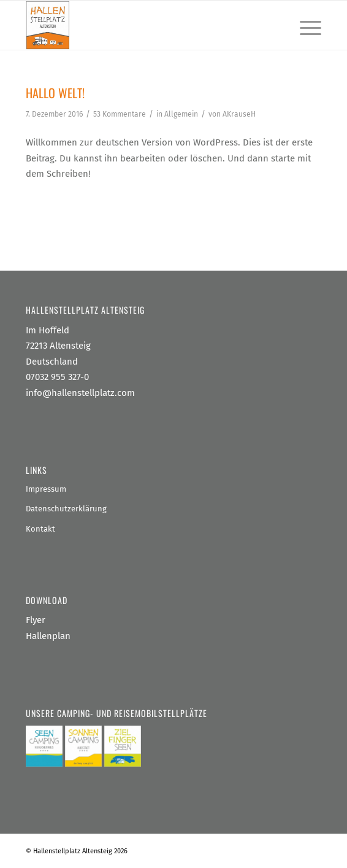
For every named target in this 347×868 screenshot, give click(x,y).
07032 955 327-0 (57, 377)
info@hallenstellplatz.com (80, 393)
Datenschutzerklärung (66, 509)
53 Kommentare (120, 114)
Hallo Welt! (55, 93)
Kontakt (40, 529)
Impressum (46, 489)
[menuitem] (304, 25)
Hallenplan (48, 636)
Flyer (36, 620)
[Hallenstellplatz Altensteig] (144, 25)
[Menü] (304, 25)
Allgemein (181, 114)
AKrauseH (239, 114)
